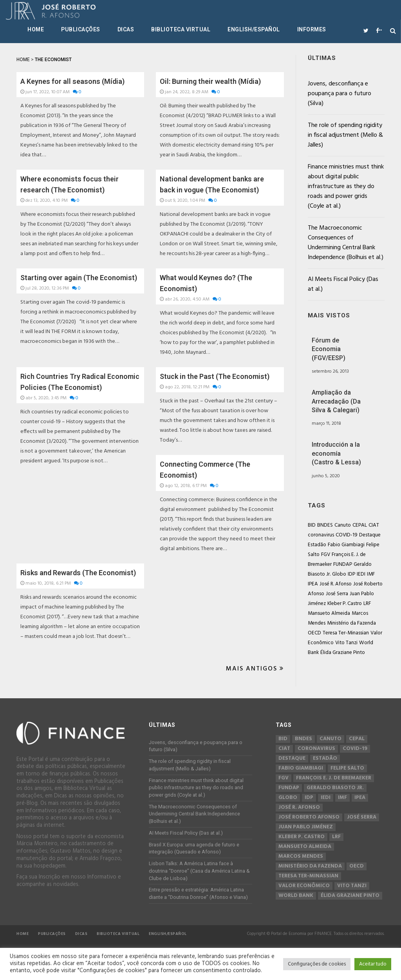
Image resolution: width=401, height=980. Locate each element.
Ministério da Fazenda (351, 623)
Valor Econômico (304, 886)
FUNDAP (343, 564)
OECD (314, 633)
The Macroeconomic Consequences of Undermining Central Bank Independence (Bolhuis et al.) (346, 243)
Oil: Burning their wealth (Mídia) (210, 81)
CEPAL (360, 525)
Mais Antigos (255, 669)
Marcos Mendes (301, 857)
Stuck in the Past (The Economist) (215, 376)
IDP (351, 574)
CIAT (374, 525)
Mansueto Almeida (329, 613)
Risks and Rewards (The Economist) (78, 573)
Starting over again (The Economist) (79, 278)
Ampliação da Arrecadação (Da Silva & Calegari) (336, 401)
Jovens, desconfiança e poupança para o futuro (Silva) (340, 94)
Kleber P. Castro (345, 604)
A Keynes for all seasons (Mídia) (72, 81)
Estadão (317, 545)
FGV (326, 555)
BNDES (325, 525)
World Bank (296, 896)
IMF (371, 574)
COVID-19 (347, 535)
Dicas (126, 29)
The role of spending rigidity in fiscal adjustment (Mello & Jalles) (345, 135)
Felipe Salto (347, 768)
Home (36, 29)
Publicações (81, 29)
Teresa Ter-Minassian (346, 633)
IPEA (313, 584)
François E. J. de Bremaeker (334, 778)
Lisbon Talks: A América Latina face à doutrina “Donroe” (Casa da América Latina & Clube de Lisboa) (199, 871)
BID (312, 525)
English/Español (254, 29)
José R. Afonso (336, 584)
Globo (339, 574)
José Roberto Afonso (309, 817)
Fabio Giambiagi (346, 545)
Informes (312, 29)
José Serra (337, 594)
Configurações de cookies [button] (317, 964)
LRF (367, 604)
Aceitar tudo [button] (373, 964)
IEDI (361, 574)
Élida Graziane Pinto (343, 653)
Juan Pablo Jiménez (306, 827)
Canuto (343, 525)
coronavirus (321, 535)
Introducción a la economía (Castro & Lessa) (336, 453)
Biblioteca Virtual (181, 29)
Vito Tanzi (346, 643)
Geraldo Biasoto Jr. (335, 788)
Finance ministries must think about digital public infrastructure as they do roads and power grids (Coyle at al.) (346, 187)
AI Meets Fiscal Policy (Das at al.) (343, 284)
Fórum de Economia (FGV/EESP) (329, 349)
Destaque (370, 535)
